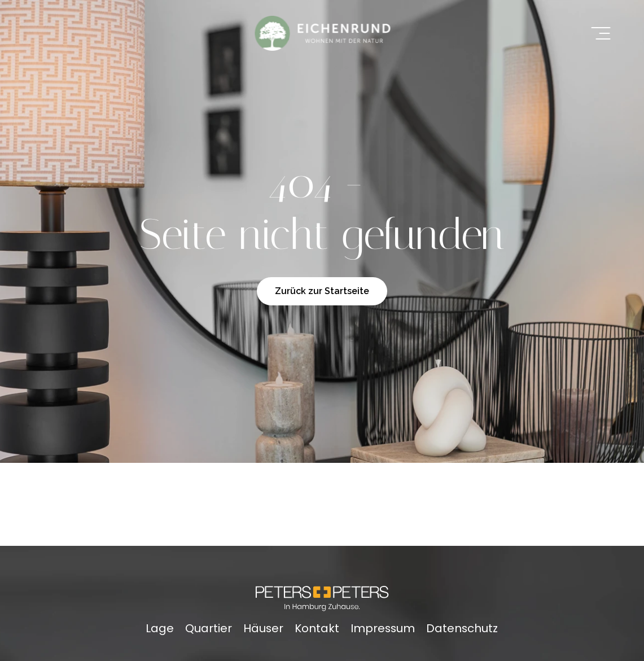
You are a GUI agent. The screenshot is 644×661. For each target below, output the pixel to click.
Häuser (263, 628)
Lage (160, 628)
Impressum (383, 628)
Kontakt (317, 628)
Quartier (209, 628)
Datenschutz (462, 628)
